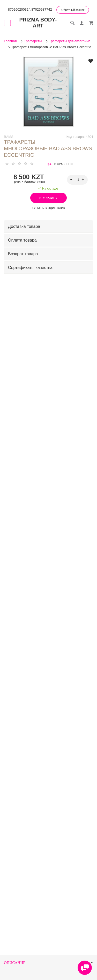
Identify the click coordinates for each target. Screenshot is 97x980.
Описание (49, 963)
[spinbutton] (77, 180)
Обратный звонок (73, 10)
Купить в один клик (48, 208)
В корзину (48, 198)
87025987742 (42, 9)
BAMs (9, 137)
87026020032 (18, 9)
